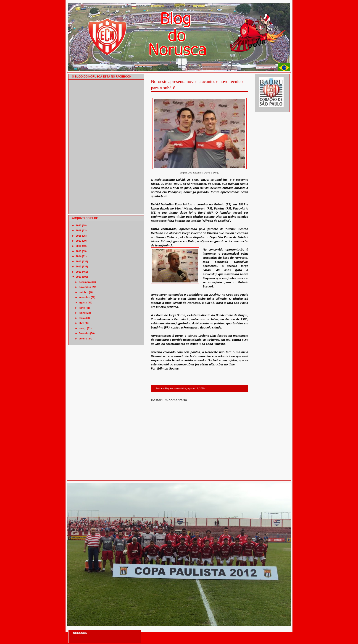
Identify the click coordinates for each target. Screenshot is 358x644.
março (83, 328)
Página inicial (200, 471)
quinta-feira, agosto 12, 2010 (189, 389)
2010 (79, 277)
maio (82, 318)
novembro (85, 287)
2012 (79, 266)
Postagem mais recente (163, 471)
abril (81, 323)
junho (82, 313)
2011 (79, 272)
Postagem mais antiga (236, 471)
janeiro (83, 339)
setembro (84, 297)
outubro (84, 292)
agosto (83, 303)
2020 (79, 225)
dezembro (85, 282)
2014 (79, 256)
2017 (79, 241)
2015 (79, 251)
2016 (79, 246)
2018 (79, 236)
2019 (79, 230)
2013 (79, 261)
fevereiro (84, 333)
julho (82, 308)
